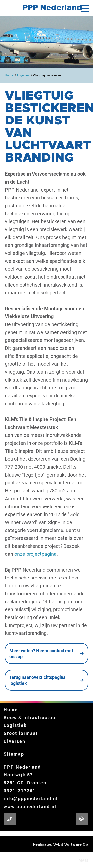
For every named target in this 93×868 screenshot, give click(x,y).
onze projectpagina (35, 554)
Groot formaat (21, 733)
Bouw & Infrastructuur (31, 717)
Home (9, 75)
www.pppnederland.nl (30, 806)
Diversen (15, 741)
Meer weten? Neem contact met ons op (41, 653)
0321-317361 (20, 791)
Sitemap (14, 754)
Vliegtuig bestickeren (47, 75)
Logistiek (23, 75)
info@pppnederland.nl (31, 798)
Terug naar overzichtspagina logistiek (38, 680)
